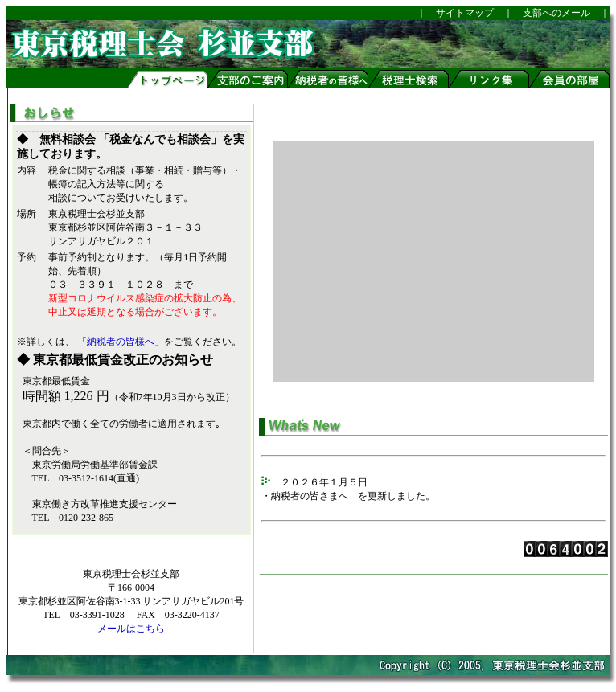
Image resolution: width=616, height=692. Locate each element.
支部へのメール (556, 13)
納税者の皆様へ (121, 342)
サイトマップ (460, 13)
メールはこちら (131, 629)
